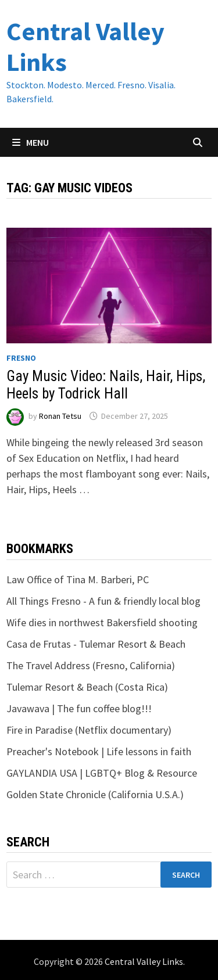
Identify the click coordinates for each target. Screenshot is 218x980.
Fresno (21, 358)
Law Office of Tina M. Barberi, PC (78, 579)
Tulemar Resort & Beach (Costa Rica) (87, 687)
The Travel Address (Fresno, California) (91, 665)
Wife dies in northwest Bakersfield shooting (102, 622)
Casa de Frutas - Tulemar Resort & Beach (96, 644)
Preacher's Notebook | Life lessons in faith (99, 751)
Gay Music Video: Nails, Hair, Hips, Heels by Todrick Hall (106, 385)
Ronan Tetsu (60, 416)
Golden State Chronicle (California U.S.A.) (95, 794)
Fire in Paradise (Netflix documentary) (89, 730)
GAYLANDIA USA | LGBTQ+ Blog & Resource (102, 773)
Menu (31, 142)
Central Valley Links (85, 46)
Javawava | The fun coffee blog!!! (79, 708)
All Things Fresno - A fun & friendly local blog (103, 601)
